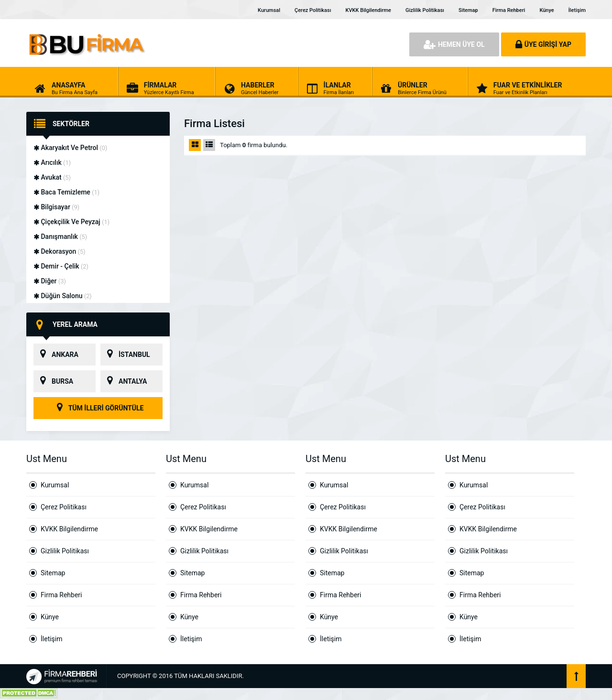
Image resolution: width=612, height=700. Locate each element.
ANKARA (56, 355)
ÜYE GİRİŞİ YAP (543, 44)
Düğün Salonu (63, 296)
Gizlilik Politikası (425, 10)
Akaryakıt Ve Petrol (70, 148)
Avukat (52, 177)
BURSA (53, 381)
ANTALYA (124, 381)
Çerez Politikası (313, 10)
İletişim (577, 10)
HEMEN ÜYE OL (454, 44)
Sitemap (468, 10)
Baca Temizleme (66, 192)
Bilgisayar (56, 207)
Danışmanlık (60, 237)
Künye (546, 10)
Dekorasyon (59, 251)
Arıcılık (52, 162)
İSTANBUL (125, 355)
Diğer (50, 281)
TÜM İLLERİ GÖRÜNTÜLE (98, 408)
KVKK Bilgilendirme (368, 10)
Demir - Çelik (61, 266)
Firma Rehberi (509, 10)
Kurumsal (269, 10)
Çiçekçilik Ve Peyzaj (71, 222)
